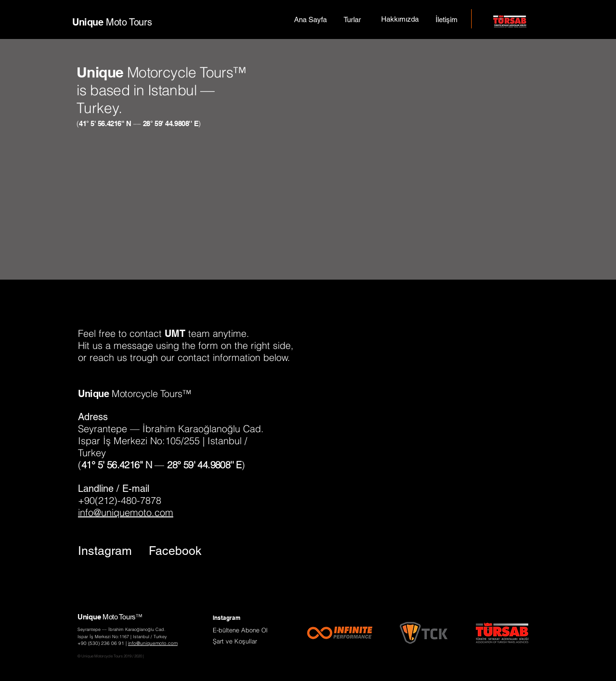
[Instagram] (105, 551)
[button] (240, 630)
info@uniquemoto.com (126, 512)
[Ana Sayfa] (310, 19)
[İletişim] (447, 19)
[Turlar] (352, 19)
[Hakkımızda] (400, 19)
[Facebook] (175, 551)
